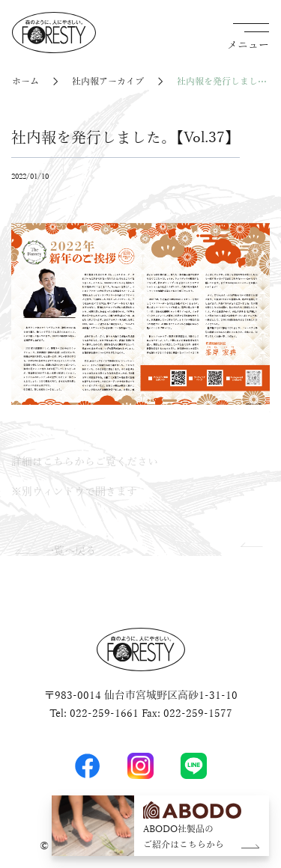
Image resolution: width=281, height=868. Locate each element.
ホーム (25, 82)
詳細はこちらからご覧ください (85, 463)
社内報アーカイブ (108, 82)
